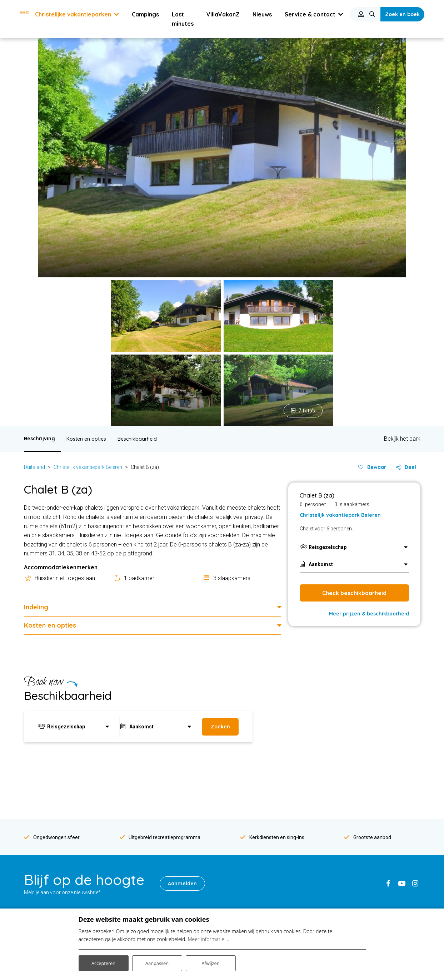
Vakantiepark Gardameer (52, 881)
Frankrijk (135, 786)
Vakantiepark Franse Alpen (54, 860)
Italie (131, 797)
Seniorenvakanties (147, 884)
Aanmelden (184, 642)
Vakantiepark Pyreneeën (52, 870)
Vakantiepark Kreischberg (53, 902)
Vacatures (341, 828)
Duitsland (34, 225)
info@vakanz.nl (160, 692)
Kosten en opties (86, 197)
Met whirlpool (243, 884)
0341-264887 (53, 692)
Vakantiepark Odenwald (51, 818)
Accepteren (104, 962)
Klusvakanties (142, 894)
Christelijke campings (150, 863)
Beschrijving (39, 197)
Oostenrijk (137, 818)
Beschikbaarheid (137, 197)
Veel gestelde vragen (353, 849)
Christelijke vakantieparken (156, 852)
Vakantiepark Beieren (48, 776)
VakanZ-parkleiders (250, 807)
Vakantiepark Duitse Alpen (54, 786)
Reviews (339, 839)
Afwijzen (211, 962)
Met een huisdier (246, 873)
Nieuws (338, 786)
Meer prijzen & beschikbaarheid (369, 372)
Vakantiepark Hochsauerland (56, 797)
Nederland (137, 807)
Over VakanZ (242, 776)
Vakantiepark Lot (43, 849)
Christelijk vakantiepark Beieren (88, 225)
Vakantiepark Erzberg (48, 891)
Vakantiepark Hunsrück (50, 807)
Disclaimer (341, 868)
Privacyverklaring (349, 878)
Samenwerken (346, 899)
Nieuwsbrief (343, 797)
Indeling (36, 365)
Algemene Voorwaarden (357, 889)
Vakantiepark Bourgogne (52, 839)
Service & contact (266, 692)
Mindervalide (242, 852)
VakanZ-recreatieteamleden (260, 797)
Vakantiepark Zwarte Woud (55, 828)
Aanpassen (157, 962)
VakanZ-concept (246, 786)
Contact (338, 776)
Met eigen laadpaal (249, 905)
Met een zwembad (249, 863)
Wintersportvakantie (149, 873)
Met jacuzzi (241, 894)
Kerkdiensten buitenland (255, 818)
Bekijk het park (402, 197)
